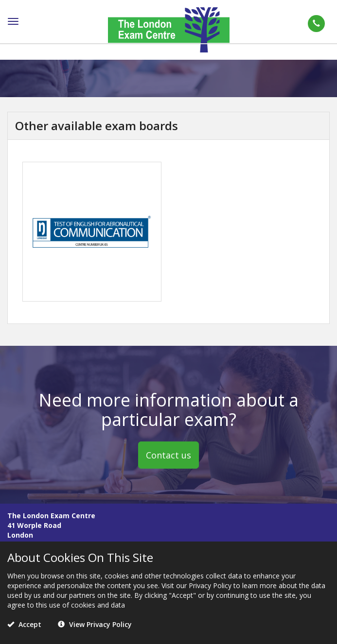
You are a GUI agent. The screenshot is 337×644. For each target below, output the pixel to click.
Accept (24, 624)
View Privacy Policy (95, 624)
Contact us (168, 455)
